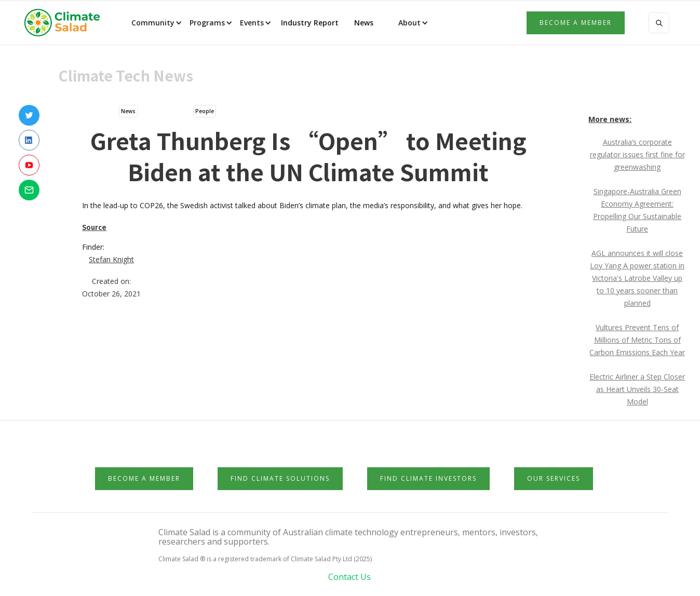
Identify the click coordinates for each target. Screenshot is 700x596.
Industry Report (310, 23)
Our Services (554, 478)
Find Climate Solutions (280, 478)
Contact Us (349, 577)
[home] (65, 23)
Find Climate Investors (428, 478)
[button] (156, 23)
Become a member (576, 23)
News (363, 23)
